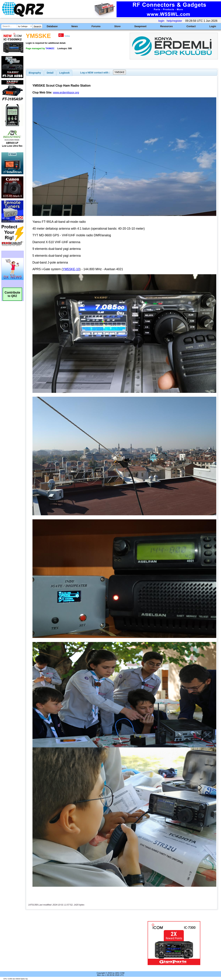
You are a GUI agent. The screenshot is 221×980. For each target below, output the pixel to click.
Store (117, 26)
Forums (96, 26)
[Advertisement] (80, 943)
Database (52, 26)
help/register (174, 21)
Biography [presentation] (35, 73)
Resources (167, 26)
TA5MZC (50, 48)
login (161, 21)
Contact (191, 26)
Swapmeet (140, 26)
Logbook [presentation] (65, 73)
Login (213, 26)
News (75, 26)
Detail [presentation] (50, 73)
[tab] (35, 73)
